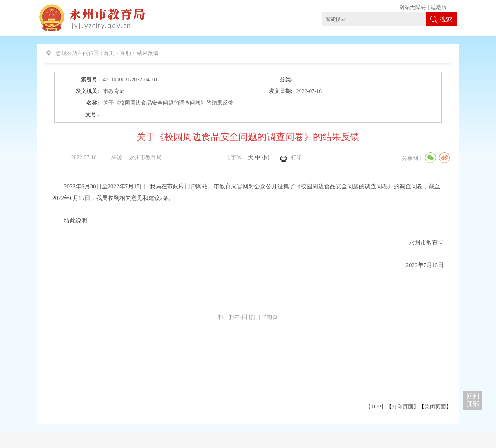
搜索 (446, 19)
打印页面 (403, 407)
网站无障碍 (413, 7)
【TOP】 (376, 407)
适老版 (439, 7)
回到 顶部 (473, 400)
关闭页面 (435, 407)
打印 (296, 158)
